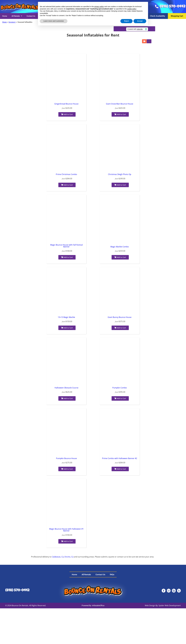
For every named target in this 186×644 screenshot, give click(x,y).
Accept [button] (140, 21)
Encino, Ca (69, 557)
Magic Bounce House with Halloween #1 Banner (66, 530)
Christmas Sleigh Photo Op (120, 174)
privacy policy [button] (99, 7)
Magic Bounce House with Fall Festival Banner (66, 246)
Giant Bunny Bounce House (120, 317)
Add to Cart (67, 114)
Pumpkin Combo (120, 388)
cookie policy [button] (132, 9)
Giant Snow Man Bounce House (120, 104)
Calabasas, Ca (58, 557)
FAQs (112, 575)
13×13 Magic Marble (66, 317)
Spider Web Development (170, 605)
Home (5, 16)
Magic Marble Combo (120, 247)
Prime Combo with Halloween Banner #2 (120, 458)
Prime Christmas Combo (66, 174)
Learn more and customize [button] (54, 21)
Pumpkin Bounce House (66, 458)
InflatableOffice (98, 606)
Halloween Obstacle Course (66, 388)
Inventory (12, 22)
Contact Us (31, 16)
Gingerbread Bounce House (66, 104)
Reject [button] (126, 21)
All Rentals (17, 16)
